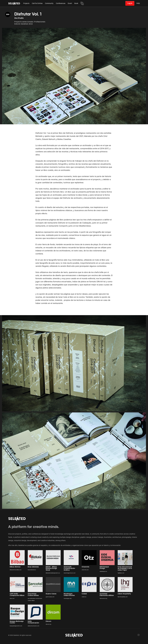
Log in (130, 3)
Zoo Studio (19, 18)
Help (138, 3)
